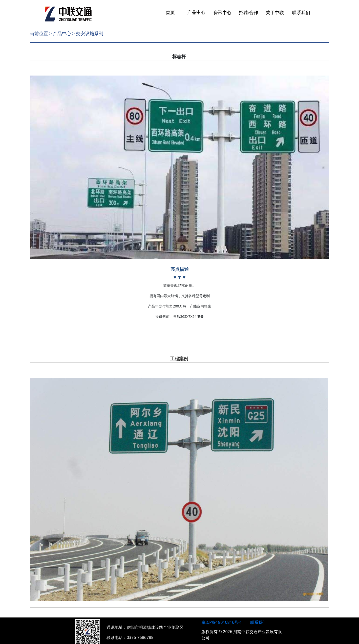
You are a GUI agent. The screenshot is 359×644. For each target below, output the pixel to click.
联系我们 (301, 13)
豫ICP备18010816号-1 (222, 617)
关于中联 (275, 13)
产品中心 (196, 12)
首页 (170, 13)
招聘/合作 (249, 13)
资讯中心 (222, 13)
